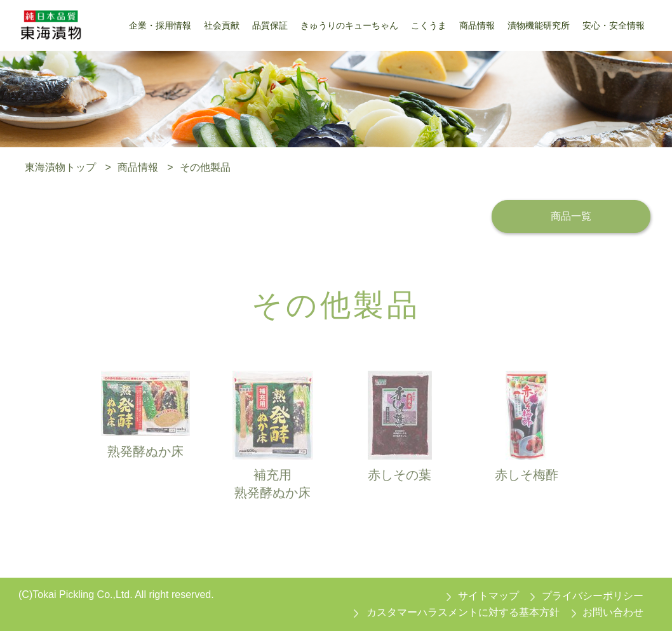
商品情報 (138, 167)
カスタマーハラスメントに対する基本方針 (463, 612)
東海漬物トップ (60, 167)
